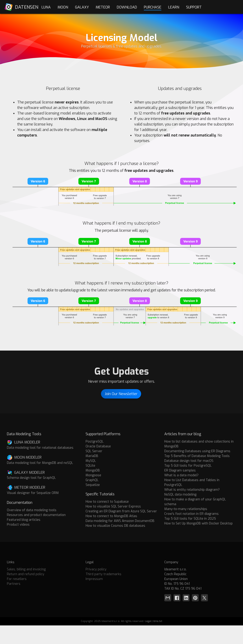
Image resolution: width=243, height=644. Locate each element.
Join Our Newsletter (121, 394)
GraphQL (92, 480)
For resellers (17, 579)
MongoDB (93, 470)
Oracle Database (98, 446)
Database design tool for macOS (189, 461)
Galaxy (82, 7)
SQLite (90, 466)
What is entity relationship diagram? (192, 490)
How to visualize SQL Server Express (113, 506)
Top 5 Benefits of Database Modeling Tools (197, 456)
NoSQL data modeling (180, 495)
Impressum (94, 579)
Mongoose (93, 475)
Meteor (103, 7)
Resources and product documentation (36, 515)
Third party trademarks (103, 574)
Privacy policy (96, 569)
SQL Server (94, 451)
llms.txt (158, 621)
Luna (46, 7)
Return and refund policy (26, 574)
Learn (174, 7)
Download (127, 7)
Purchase (153, 7)
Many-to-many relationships (186, 509)
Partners (14, 584)
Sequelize (93, 485)
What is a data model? (181, 475)
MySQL (91, 461)
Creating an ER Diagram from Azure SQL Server (121, 511)
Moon (63, 7)
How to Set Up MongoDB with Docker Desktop (198, 523)
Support (194, 7)
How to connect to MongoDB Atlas (111, 516)
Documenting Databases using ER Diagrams (197, 451)
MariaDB (92, 456)
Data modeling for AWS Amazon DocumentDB (120, 521)
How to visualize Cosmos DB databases (115, 526)
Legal (148, 621)
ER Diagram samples (180, 470)
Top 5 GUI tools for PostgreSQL (188, 466)
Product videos (18, 525)
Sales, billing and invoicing (26, 569)
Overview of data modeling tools (32, 510)
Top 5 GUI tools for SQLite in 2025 (190, 519)
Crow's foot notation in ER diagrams (191, 514)
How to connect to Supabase (107, 502)
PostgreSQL (95, 442)
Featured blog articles (24, 520)
